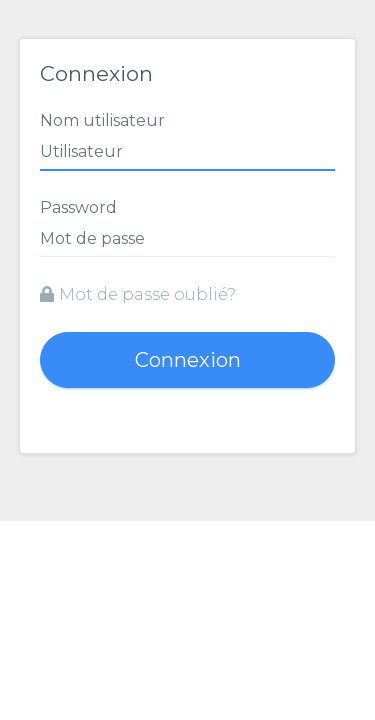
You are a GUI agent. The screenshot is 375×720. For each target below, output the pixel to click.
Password (78, 207)
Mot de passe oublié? (138, 294)
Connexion (188, 360)
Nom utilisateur (102, 120)
